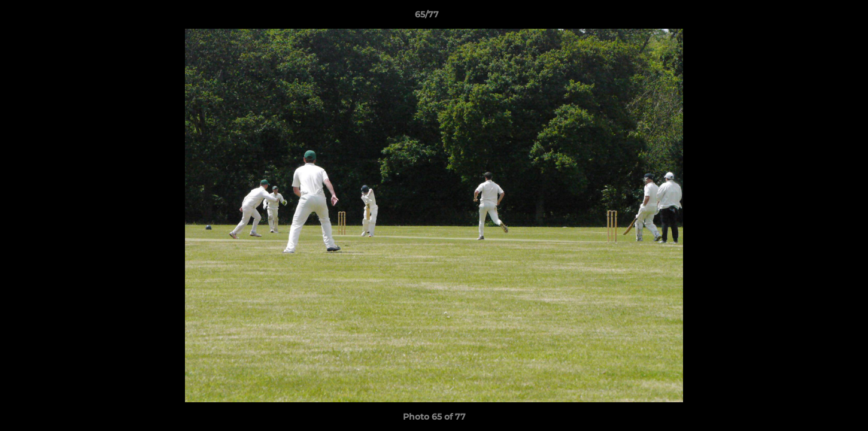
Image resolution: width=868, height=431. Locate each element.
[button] (818, 17)
